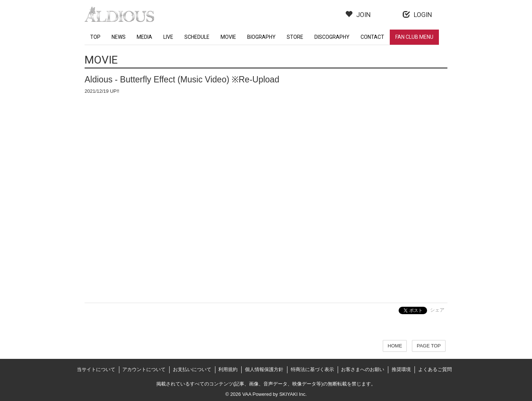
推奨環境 (401, 369)
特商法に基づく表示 (312, 369)
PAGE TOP (429, 346)
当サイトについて (96, 369)
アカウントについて (144, 369)
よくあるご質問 (435, 369)
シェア (437, 310)
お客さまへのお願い (363, 369)
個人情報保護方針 (264, 369)
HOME (395, 346)
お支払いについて (192, 369)
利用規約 (228, 369)
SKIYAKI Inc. (293, 394)
